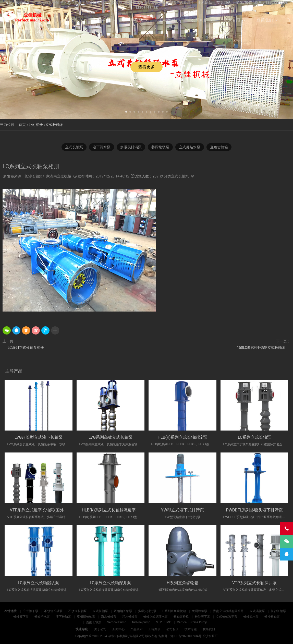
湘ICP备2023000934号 (186, 636)
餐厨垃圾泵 (160, 147)
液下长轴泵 (63, 617)
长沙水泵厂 (210, 636)
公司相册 (200, 20)
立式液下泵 (31, 611)
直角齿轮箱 (219, 147)
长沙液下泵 (202, 617)
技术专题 (232, 20)
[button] (126, 111)
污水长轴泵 (130, 617)
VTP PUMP (164, 622)
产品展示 (135, 20)
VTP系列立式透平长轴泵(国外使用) (41, 510)
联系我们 (265, 20)
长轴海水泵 (251, 617)
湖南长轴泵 (94, 622)
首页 (22, 125)
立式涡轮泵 (257, 611)
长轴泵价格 (181, 617)
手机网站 (205, 3)
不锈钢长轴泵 (53, 611)
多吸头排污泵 (131, 147)
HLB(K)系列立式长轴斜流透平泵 (111, 510)
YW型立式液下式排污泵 (182, 510)
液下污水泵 (102, 147)
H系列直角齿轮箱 (182, 583)
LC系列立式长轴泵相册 (26, 348)
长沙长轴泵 (278, 611)
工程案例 (167, 20)
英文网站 (224, 3)
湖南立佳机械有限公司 (228, 611)
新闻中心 (102, 20)
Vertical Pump (117, 622)
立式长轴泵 (54, 125)
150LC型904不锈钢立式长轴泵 (261, 348)
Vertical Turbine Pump (192, 622)
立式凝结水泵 (190, 147)
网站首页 (43, 20)
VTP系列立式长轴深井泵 (254, 583)
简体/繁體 (244, 3)
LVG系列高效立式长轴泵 (111, 437)
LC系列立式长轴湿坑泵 (39, 583)
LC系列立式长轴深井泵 (111, 583)
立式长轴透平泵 (227, 617)
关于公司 (69, 20)
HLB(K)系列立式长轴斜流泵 (182, 437)
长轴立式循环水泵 (155, 617)
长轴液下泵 (21, 617)
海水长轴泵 (109, 617)
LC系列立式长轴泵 (255, 437)
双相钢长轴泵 (123, 611)
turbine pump (141, 622)
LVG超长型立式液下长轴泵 (39, 437)
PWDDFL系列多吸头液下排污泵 (255, 510)
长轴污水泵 (42, 617)
